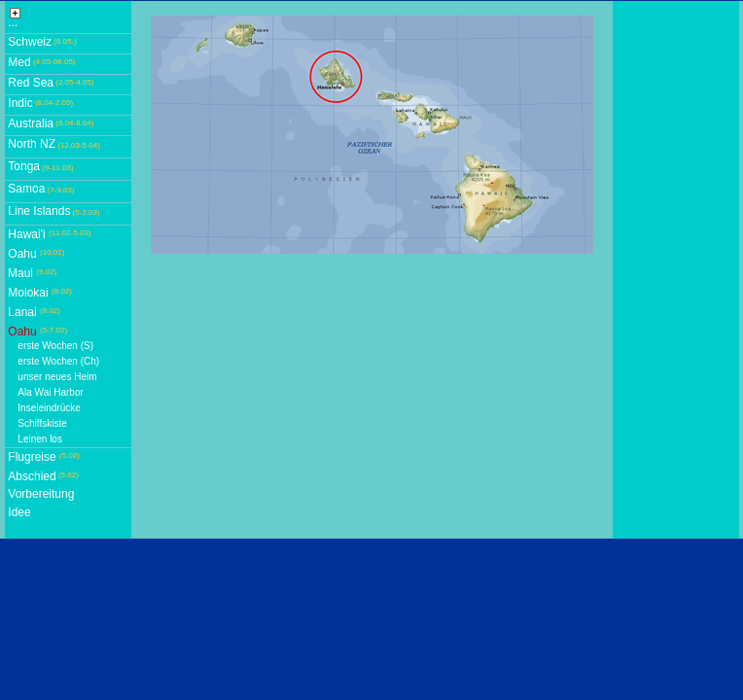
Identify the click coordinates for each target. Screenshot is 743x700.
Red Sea (31, 83)
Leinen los (40, 439)
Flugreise (32, 457)
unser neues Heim (57, 377)
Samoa (26, 189)
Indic (20, 103)
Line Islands (39, 211)
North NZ (32, 144)
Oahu (22, 254)
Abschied (32, 476)
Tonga (24, 166)
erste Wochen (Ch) (58, 361)
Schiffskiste (42, 423)
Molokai (28, 293)
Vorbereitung (41, 494)
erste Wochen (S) (55, 346)
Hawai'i (26, 234)
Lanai (22, 312)
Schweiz (30, 42)
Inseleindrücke (49, 408)
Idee (19, 512)
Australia (31, 123)
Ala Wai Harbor (50, 392)
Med (19, 62)
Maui (20, 273)
